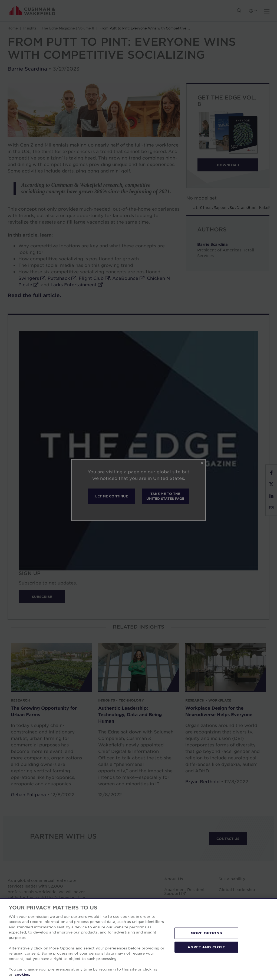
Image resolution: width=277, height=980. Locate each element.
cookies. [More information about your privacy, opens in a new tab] (22, 974)
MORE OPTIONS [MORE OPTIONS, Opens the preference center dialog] (206, 933)
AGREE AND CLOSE (206, 947)
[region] (138, 939)
